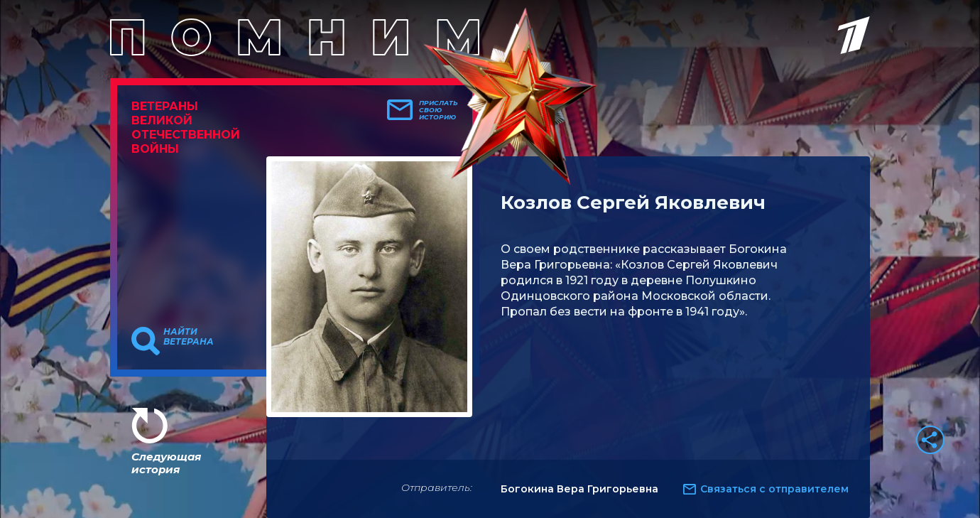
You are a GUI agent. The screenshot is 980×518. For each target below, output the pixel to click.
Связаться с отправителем (774, 489)
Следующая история (166, 463)
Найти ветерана (189, 337)
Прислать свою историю (439, 110)
